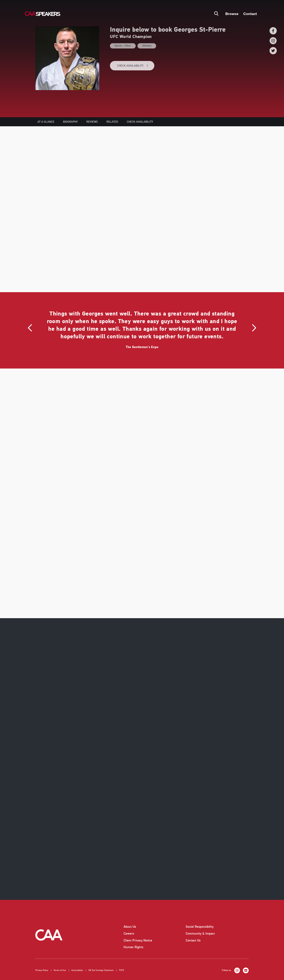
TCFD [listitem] (122, 970)
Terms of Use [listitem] (60, 970)
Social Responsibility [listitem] (200, 927)
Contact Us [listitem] (193, 940)
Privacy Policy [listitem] (42, 970)
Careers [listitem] (129, 934)
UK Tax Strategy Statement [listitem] (101, 970)
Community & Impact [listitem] (200, 934)
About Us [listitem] (130, 927)
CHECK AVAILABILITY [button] (133, 66)
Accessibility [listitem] (77, 970)
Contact (250, 14)
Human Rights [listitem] (133, 947)
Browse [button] (232, 14)
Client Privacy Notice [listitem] (138, 940)
